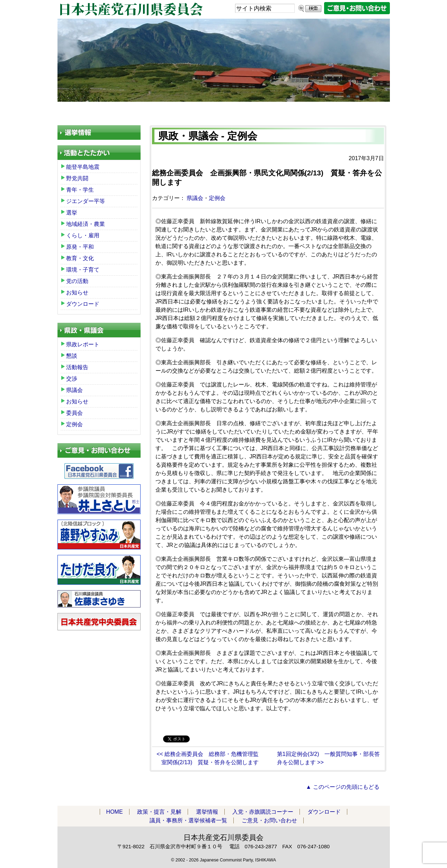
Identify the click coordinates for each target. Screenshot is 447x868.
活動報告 (77, 367)
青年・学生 (80, 190)
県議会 (195, 198)
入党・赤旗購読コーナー (212, 110)
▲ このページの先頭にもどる (342, 787)
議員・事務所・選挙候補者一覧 (351, 110)
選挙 (72, 213)
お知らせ (77, 293)
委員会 (74, 413)
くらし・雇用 (83, 235)
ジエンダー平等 (86, 201)
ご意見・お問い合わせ (269, 820)
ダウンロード (283, 110)
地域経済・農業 (86, 224)
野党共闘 (77, 178)
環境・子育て (83, 270)
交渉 (72, 379)
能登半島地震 (83, 167)
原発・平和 (80, 247)
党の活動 (77, 281)
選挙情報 (207, 812)
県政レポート (83, 344)
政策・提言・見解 (137, 110)
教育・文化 (80, 258)
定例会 (217, 198)
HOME (82, 110)
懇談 (72, 356)
